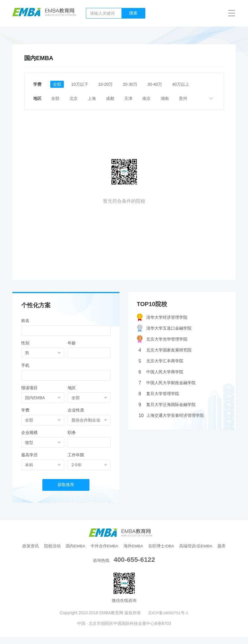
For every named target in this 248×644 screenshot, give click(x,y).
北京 (77, 98)
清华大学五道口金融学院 (164, 328)
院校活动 (57, 546)
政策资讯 (34, 546)
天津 (135, 98)
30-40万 (160, 84)
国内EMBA (81, 546)
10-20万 (108, 84)
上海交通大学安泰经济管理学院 (171, 416)
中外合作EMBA (111, 546)
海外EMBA (141, 546)
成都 (116, 98)
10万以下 (81, 84)
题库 (124, 553)
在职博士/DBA (170, 546)
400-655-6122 (134, 566)
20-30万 (134, 84)
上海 (96, 98)
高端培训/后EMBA (205, 546)
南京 (154, 98)
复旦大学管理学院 (159, 394)
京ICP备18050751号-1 (168, 620)
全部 (57, 84)
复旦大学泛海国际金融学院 (167, 405)
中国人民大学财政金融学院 (167, 383)
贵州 (193, 98)
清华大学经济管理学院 (162, 317)
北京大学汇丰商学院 (161, 361)
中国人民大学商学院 (161, 372)
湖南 (174, 98)
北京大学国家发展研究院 (165, 350)
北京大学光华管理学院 (162, 339)
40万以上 (187, 84)
